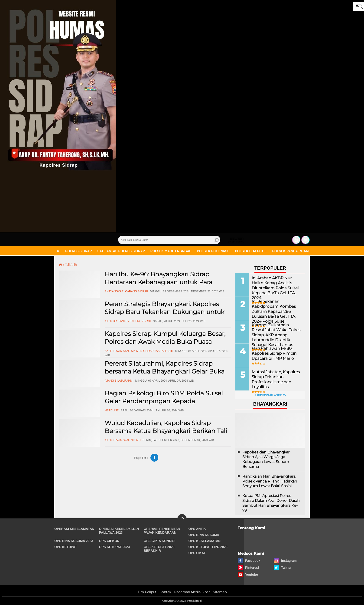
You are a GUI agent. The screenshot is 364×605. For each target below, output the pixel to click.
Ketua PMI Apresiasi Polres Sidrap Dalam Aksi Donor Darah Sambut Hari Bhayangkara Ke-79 (271, 503)
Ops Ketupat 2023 (115, 547)
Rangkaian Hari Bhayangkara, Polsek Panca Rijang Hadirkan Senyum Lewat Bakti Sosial (270, 481)
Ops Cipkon (109, 541)
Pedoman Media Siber (192, 592)
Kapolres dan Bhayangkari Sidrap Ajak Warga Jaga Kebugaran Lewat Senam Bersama (266, 459)
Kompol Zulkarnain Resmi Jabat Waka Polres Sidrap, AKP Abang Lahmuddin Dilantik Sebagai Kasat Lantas (276, 334)
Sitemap (220, 592)
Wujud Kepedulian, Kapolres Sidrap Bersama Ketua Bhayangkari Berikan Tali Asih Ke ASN (166, 431)
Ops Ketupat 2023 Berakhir (159, 549)
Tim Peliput (147, 592)
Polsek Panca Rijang (292, 251)
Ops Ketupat (66, 547)
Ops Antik (197, 529)
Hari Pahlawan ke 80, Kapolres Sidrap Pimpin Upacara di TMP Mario (273, 353)
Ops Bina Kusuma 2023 (74, 541)
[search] (169, 240)
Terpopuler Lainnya (270, 395)
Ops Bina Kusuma (204, 535)
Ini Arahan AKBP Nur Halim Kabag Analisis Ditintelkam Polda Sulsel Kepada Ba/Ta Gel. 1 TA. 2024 (276, 285)
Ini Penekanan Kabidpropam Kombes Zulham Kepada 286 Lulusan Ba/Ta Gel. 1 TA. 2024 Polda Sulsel (273, 311)
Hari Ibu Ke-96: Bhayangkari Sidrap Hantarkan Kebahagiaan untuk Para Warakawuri (159, 282)
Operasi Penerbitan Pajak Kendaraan (162, 531)
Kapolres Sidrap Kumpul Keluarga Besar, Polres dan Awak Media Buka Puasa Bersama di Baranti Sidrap (165, 342)
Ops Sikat (197, 553)
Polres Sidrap (78, 251)
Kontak (165, 592)
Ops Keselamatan (205, 541)
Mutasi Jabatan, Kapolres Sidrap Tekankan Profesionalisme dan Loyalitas (274, 379)
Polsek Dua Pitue (251, 251)
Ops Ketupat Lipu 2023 (208, 547)
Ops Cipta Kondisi (159, 541)
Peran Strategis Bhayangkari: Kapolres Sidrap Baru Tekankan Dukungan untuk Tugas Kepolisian (164, 312)
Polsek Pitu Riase (213, 251)
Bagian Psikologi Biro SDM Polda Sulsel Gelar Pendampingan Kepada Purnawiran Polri (164, 401)
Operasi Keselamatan (74, 529)
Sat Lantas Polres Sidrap (121, 251)
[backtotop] (182, 519)
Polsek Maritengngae (171, 251)
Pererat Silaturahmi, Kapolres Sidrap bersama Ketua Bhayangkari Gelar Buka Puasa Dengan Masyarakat (165, 371)
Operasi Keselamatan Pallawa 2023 (119, 531)
